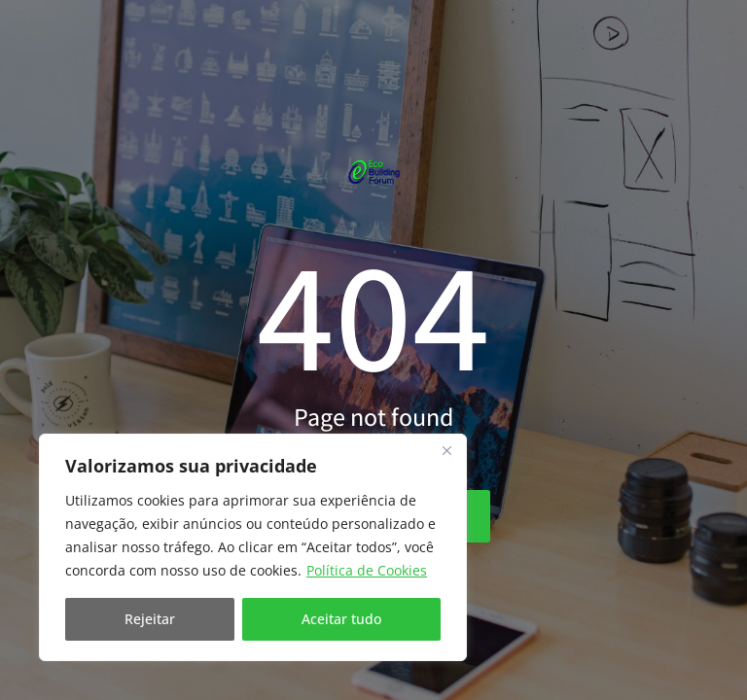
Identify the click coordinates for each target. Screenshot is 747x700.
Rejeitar (150, 619)
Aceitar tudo (341, 619)
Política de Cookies (367, 570)
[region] (253, 547)
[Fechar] (446, 450)
